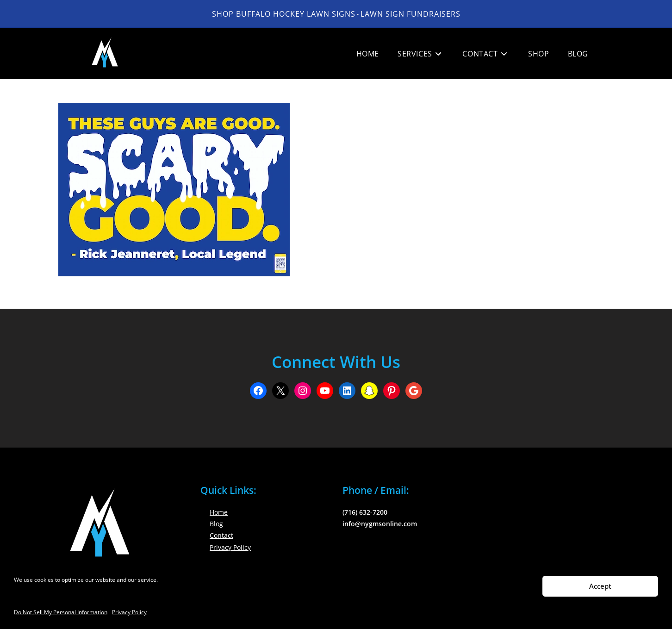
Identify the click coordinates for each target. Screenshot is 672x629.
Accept (600, 586)
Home (219, 512)
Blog (216, 524)
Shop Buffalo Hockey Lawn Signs (284, 14)
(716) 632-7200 (365, 512)
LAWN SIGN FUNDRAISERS (411, 14)
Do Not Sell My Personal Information (61, 612)
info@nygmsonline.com (380, 524)
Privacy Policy (129, 612)
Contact (221, 535)
